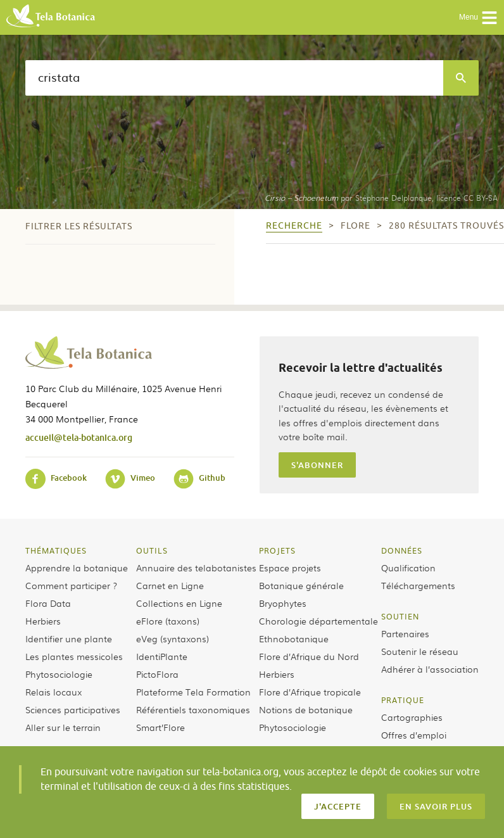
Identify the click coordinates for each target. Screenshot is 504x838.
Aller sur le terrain (63, 727)
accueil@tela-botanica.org (79, 437)
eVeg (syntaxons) (173, 638)
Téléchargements (418, 585)
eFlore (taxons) (168, 621)
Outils (152, 550)
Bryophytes (283, 603)
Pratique (403, 700)
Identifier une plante (69, 638)
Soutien (400, 616)
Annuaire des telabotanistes (196, 568)
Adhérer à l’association (430, 669)
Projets (277, 550)
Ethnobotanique (294, 638)
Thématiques (56, 550)
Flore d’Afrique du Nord (309, 656)
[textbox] (234, 78)
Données (402, 550)
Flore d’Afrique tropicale (310, 692)
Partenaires (405, 633)
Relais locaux (54, 692)
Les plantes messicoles (74, 656)
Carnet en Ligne (170, 585)
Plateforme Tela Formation (193, 692)
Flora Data (48, 603)
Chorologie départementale (318, 621)
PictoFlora (157, 674)
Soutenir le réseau (420, 651)
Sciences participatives (73, 709)
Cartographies (412, 717)
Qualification (408, 568)
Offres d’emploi (414, 735)
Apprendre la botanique (77, 568)
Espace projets (290, 568)
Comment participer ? (71, 585)
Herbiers (43, 621)
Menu (478, 18)
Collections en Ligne (179, 603)
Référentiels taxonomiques (193, 709)
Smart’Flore (161, 727)
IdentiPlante (162, 656)
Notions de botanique (306, 709)
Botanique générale (301, 585)
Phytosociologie (59, 674)
